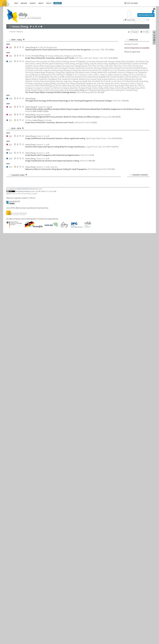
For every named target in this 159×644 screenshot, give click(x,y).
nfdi (48, 3)
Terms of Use (16, 194)
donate (58, 3)
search (33, 3)
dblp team (39, 189)
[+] (131, 175)
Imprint (35, 194)
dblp (16, 3)
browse (24, 3)
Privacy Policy (26, 194)
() (98, 50)
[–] (128, 40)
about (41, 3)
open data (35, 191)
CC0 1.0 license (50, 191)
